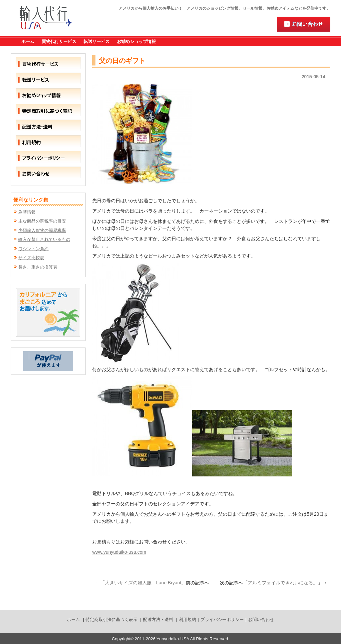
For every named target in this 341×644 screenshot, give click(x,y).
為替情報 (27, 212)
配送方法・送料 (158, 620)
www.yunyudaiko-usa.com (119, 552)
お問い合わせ (261, 620)
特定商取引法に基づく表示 (112, 620)
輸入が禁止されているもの (44, 239)
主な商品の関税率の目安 (42, 221)
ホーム (28, 41)
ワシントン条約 (33, 249)
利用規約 (187, 620)
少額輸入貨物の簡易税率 (42, 230)
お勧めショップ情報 (136, 41)
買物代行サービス (59, 41)
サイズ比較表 (31, 258)
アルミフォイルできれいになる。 (283, 583)
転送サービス (97, 41)
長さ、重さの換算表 (38, 267)
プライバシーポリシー (222, 620)
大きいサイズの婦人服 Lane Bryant (143, 583)
